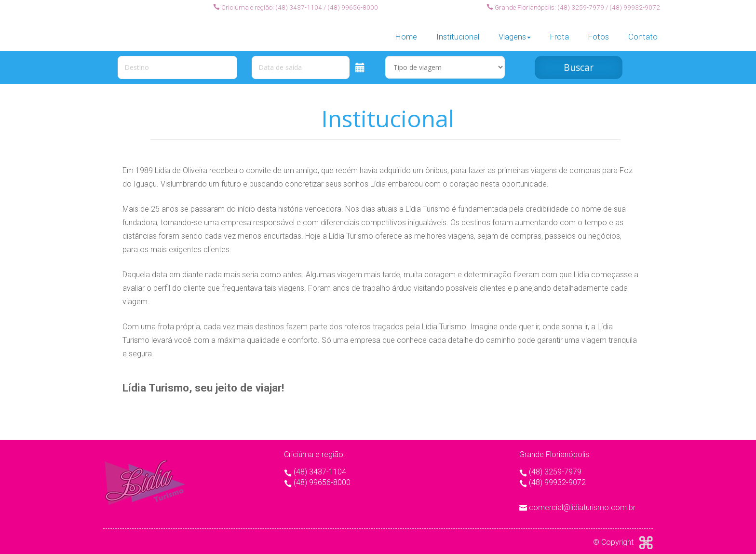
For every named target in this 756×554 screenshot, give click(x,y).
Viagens (515, 31)
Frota (560, 31)
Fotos (599, 31)
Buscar (579, 67)
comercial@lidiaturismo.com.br (582, 507)
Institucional (458, 31)
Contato (643, 31)
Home (406, 31)
